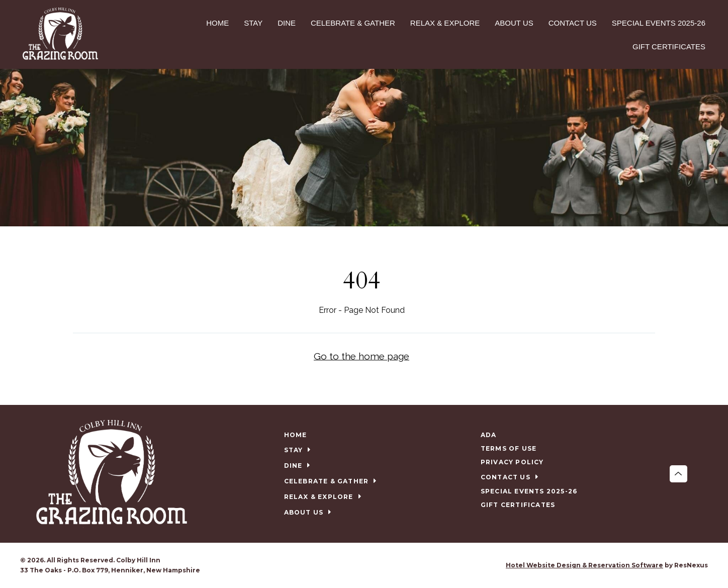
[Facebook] (354, 565)
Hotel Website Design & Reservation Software (584, 565)
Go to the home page (361, 356)
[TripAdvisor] (375, 565)
